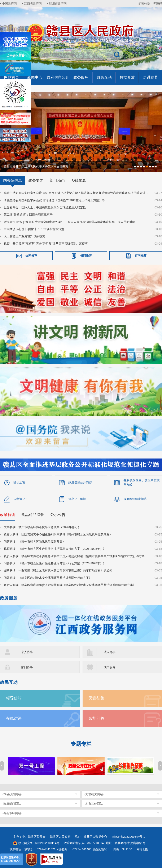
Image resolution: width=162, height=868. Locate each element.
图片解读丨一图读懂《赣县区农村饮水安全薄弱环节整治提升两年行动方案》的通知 (58, 570)
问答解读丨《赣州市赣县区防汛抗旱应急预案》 (35, 541)
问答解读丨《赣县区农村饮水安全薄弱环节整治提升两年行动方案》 (48, 577)
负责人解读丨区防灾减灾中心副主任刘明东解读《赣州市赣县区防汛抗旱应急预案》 (58, 534)
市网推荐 (141, 255)
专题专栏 (81, 744)
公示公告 (58, 514)
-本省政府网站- (12, 794)
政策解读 (8, 514)
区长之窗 (19, 482)
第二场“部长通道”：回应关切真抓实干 (28, 214)
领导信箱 (14, 698)
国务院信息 (13, 180)
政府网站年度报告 (135, 498)
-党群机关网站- (94, 794)
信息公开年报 (77, 498)
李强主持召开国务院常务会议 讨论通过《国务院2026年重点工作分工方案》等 (54, 200)
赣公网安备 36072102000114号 (39, 843)
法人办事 (110, 652)
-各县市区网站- (12, 813)
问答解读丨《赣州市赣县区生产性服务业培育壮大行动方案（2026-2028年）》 (55, 563)
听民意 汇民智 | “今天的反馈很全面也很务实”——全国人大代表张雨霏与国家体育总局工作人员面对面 (69, 221)
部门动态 (57, 180)
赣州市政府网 (58, 4)
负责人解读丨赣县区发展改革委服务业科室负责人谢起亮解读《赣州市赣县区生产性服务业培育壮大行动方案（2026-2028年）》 (77, 556)
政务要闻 (36, 180)
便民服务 (110, 667)
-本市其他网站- (94, 803)
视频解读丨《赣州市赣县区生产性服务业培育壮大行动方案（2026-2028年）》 (55, 548)
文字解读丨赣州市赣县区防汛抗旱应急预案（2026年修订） (42, 527)
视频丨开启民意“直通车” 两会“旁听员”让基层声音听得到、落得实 (46, 243)
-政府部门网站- (12, 803)
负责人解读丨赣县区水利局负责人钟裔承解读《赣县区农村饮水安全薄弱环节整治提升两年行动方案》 (70, 584)
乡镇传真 (79, 180)
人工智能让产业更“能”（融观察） (25, 236)
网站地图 (142, 849)
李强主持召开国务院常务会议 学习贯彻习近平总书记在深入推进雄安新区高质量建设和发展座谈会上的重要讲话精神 (77, 192)
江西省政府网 (33, 4)
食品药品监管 (33, 514)
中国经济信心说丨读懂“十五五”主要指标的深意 (34, 229)
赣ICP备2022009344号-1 (129, 836)
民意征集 (96, 698)
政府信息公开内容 (80, 482)
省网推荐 (86, 255)
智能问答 (96, 718)
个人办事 (27, 652)
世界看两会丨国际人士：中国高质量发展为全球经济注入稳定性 (45, 207)
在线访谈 (14, 718)
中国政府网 (9, 4)
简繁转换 (144, 4)
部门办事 (27, 667)
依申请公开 (21, 498)
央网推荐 (31, 255)
